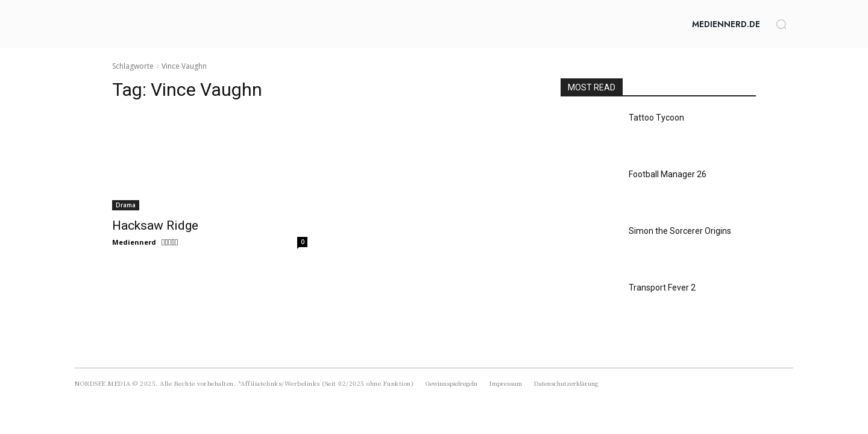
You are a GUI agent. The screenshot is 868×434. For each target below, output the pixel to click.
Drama (126, 205)
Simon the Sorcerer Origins (680, 231)
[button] (781, 24)
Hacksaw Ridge (155, 225)
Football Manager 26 (668, 174)
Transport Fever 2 (662, 288)
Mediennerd (134, 242)
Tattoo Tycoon (656, 118)
